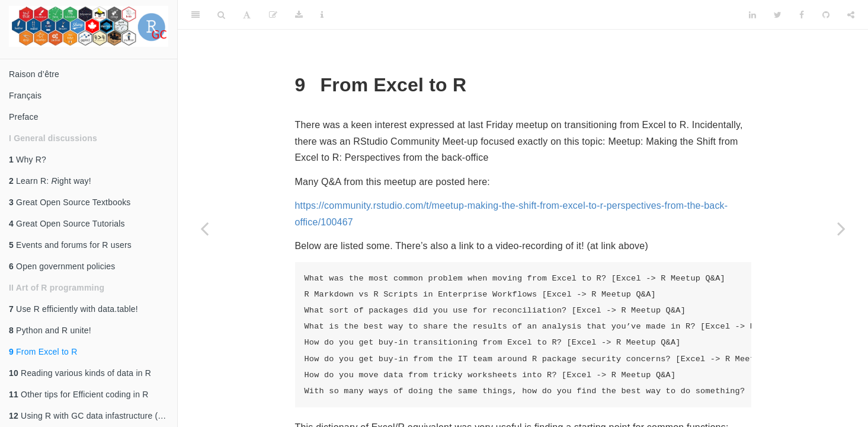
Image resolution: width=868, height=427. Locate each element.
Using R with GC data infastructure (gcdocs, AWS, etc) (93, 416)
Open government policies (62, 266)
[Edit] (273, 15)
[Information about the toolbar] (322, 15)
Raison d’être (34, 74)
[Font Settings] (247, 15)
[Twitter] (778, 15)
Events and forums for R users (70, 245)
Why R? (28, 160)
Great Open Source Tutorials (67, 224)
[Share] (851, 15)
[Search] (221, 15)
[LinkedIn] (752, 15)
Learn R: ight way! (50, 181)
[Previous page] (204, 228)
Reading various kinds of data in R (80, 373)
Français (25, 95)
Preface (24, 117)
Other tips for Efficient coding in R (79, 394)
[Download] (299, 15)
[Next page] (841, 228)
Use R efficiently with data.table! (73, 309)
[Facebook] (802, 15)
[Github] (826, 15)
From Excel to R (43, 352)
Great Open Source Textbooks (70, 202)
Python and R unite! (50, 330)
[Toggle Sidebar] (196, 15)
